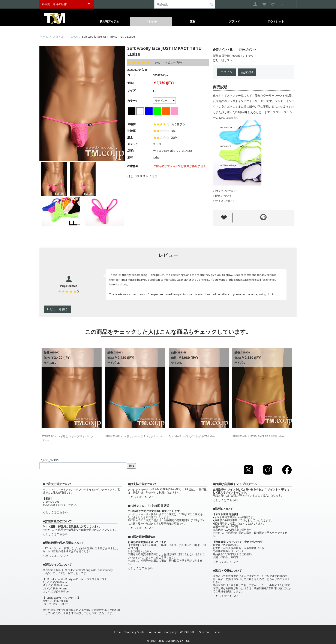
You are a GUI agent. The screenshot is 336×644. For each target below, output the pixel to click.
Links (217, 632)
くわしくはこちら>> (55, 512)
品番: (47, 352)
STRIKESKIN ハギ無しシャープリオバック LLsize (67, 438)
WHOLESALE (188, 632)
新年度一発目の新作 (54, 4)
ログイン (226, 72)
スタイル (151, 21)
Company (171, 632)
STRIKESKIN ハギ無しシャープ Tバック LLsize (134, 436)
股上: (130, 137)
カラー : (132, 101)
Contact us (154, 632)
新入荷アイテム (109, 21)
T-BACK (73, 37)
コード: (132, 75)
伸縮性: (132, 124)
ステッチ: (133, 144)
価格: (130, 83)
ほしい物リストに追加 (142, 176)
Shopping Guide (134, 632)
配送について (222, 196)
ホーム (44, 37)
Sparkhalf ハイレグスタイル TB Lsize (192, 436)
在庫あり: (133, 166)
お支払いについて (225, 191)
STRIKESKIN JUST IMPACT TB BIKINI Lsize (258, 436)
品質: (130, 151)
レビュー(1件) (173, 62)
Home (117, 632)
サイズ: (132, 90)
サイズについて (224, 201)
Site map (205, 632)
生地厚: (132, 131)
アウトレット (276, 21)
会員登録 (247, 72)
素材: (130, 157)
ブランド (234, 21)
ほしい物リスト (223, 60)
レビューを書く (57, 309)
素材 (193, 21)
